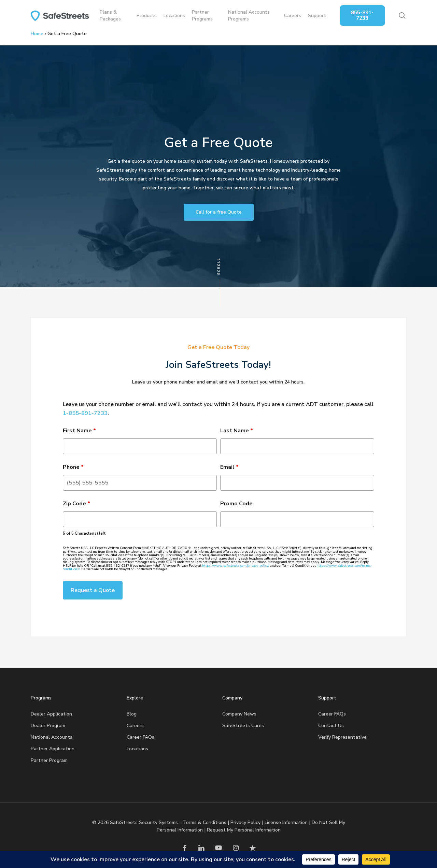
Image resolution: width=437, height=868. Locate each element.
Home (37, 34)
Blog (132, 714)
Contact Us (331, 726)
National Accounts (52, 737)
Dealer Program (48, 726)
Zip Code (76, 504)
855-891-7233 (362, 15)
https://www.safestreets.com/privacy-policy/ (236, 566)
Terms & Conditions (205, 822)
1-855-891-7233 (85, 413)
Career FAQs (140, 737)
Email (229, 467)
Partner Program (49, 760)
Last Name (237, 431)
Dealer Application (51, 714)
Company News (239, 714)
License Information (286, 822)
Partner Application (53, 749)
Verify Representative (342, 737)
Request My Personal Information (244, 830)
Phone (73, 467)
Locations (137, 749)
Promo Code (236, 504)
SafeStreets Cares (243, 726)
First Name (79, 431)
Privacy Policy (245, 822)
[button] (219, 212)
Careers (135, 726)
